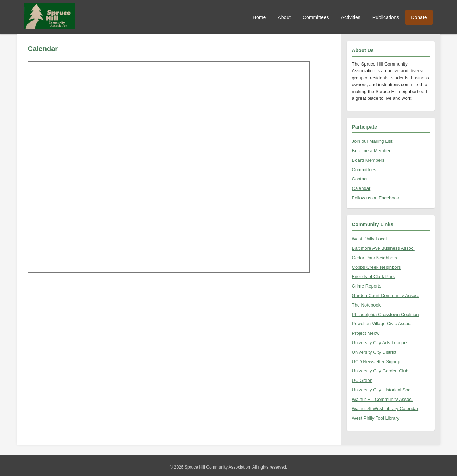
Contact (360, 179)
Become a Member (371, 151)
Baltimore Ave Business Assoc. (383, 248)
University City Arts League (379, 343)
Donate (419, 17)
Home (259, 17)
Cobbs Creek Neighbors (376, 267)
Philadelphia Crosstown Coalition (385, 314)
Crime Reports (367, 286)
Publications (386, 17)
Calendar (361, 188)
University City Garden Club (380, 371)
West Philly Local (369, 239)
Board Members (368, 160)
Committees (316, 17)
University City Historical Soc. (382, 390)
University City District (374, 352)
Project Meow (366, 333)
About (284, 17)
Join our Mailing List (372, 141)
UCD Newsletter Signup (376, 362)
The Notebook (366, 305)
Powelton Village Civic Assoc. (382, 324)
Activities (351, 17)
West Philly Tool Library (376, 418)
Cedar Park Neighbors (375, 258)
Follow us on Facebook (376, 198)
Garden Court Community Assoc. (385, 295)
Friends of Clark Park (373, 276)
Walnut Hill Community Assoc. (382, 399)
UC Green (362, 380)
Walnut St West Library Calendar (385, 409)
